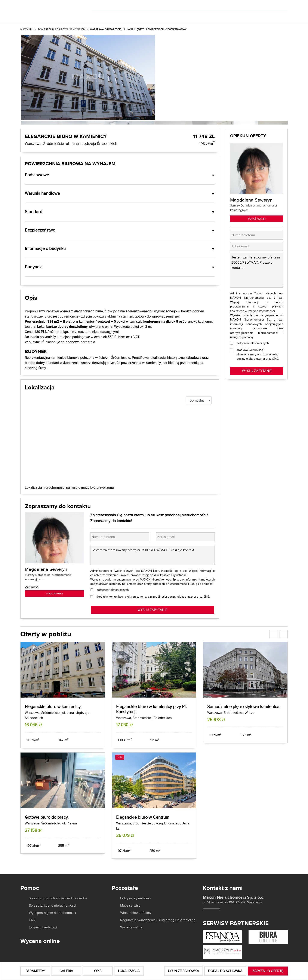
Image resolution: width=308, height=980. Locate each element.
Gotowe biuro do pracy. (47, 817)
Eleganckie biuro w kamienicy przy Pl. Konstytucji (151, 709)
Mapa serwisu (130, 906)
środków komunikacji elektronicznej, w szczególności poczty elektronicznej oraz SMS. (153, 597)
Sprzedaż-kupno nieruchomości (53, 906)
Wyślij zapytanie (257, 371)
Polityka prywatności (135, 898)
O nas (193, 17)
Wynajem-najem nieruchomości (52, 913)
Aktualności (224, 17)
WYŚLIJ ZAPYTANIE (152, 610)
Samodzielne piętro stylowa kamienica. (244, 706)
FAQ (32, 920)
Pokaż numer (54, 593)
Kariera (254, 17)
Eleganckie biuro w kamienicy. (53, 706)
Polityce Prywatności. (174, 575)
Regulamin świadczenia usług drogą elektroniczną (158, 920)
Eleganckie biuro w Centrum (143, 817)
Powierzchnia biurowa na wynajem (61, 29)
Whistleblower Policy (136, 913)
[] (259, 6)
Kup (100, 17)
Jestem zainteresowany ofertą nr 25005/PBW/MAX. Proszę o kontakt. (153, 555)
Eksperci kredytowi (43, 927)
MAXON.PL (27, 29)
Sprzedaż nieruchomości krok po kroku (58, 898)
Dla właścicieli (163, 17)
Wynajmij (126, 17)
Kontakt (280, 17)
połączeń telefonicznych (113, 590)
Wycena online (131, 927)
